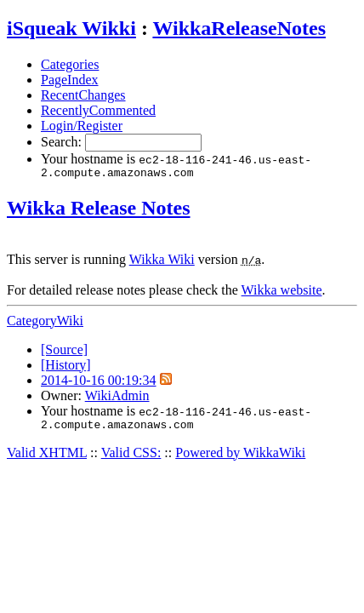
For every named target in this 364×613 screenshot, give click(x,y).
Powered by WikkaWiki (240, 458)
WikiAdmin (117, 398)
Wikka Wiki (162, 262)
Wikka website (282, 292)
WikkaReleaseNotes (239, 28)
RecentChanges (83, 95)
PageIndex (70, 80)
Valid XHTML (47, 458)
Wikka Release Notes (99, 210)
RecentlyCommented (98, 110)
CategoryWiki (45, 323)
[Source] (64, 352)
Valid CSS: (131, 458)
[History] (66, 367)
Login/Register (82, 126)
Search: (63, 142)
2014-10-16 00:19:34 (99, 383)
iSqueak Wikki (71, 28)
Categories (70, 64)
